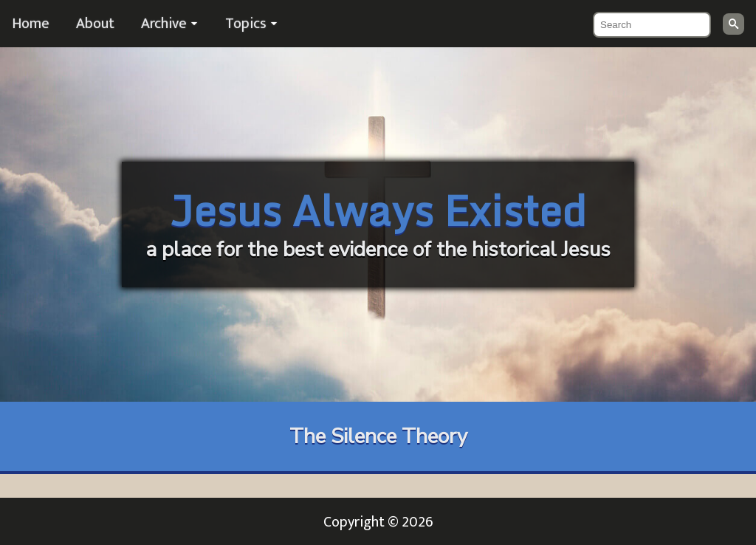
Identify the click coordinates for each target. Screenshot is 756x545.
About (95, 24)
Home (31, 24)
